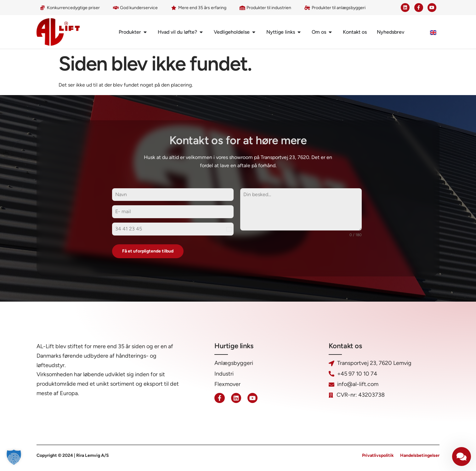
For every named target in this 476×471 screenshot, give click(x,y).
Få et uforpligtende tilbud (148, 251)
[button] (14, 457)
